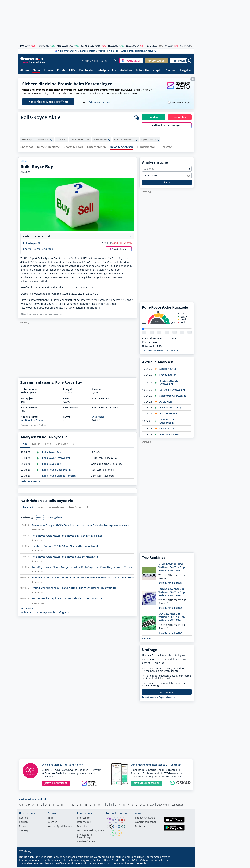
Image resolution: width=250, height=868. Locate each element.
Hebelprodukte (106, 70)
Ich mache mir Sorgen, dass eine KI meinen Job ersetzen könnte (166, 670)
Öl (166, 46)
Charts (27, 249)
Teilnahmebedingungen (100, 102)
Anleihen (126, 70)
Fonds (61, 70)
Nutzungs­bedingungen (91, 831)
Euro (149, 46)
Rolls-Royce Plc (32, 244)
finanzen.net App (145, 818)
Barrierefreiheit (86, 842)
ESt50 (41, 46)
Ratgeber (186, 70)
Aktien (25, 70)
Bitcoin (129, 46)
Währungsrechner (146, 823)
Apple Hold (166, 402)
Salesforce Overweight (173, 396)
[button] (131, 60)
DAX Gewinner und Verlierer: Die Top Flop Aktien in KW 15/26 (172, 617)
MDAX (151, 805)
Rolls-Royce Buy (51, 453)
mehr (146, 639)
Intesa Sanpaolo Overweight (169, 383)
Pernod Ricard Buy (170, 408)
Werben (53, 823)
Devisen (171, 70)
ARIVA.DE (103, 864)
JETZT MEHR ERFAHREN (146, 784)
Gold (182, 46)
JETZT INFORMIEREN (56, 784)
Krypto (157, 70)
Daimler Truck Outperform (168, 421)
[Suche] (115, 61)
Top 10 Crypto (88, 46)
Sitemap (24, 831)
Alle (21, 805)
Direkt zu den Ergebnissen (159, 698)
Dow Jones (163, 805)
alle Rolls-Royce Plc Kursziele (160, 351)
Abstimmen (167, 693)
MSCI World (62, 46)
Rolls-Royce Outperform (56, 470)
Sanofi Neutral (168, 369)
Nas (110, 46)
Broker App (142, 827)
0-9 (28, 805)
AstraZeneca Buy (169, 435)
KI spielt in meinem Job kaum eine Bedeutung (166, 685)
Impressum (84, 818)
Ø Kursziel (98, 417)
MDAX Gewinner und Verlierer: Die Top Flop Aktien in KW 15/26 (172, 568)
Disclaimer (83, 827)
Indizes (49, 70)
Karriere (24, 823)
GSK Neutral (167, 429)
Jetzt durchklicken (170, 583)
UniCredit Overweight (172, 390)
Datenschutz (84, 823)
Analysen (48, 249)
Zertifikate (86, 70)
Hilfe (51, 818)
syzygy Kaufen (168, 375)
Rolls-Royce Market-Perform (59, 476)
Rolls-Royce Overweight (56, 458)
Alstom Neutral (168, 414)
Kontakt (24, 818)
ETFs (72, 70)
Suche (167, 183)
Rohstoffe (142, 70)
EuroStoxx (177, 805)
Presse (23, 827)
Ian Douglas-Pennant (33, 421)
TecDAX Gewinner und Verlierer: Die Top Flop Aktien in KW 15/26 (172, 593)
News (36, 70)
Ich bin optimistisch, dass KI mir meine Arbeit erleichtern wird (168, 678)
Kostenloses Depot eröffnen (48, 102)
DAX (22, 46)
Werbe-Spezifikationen (61, 827)
